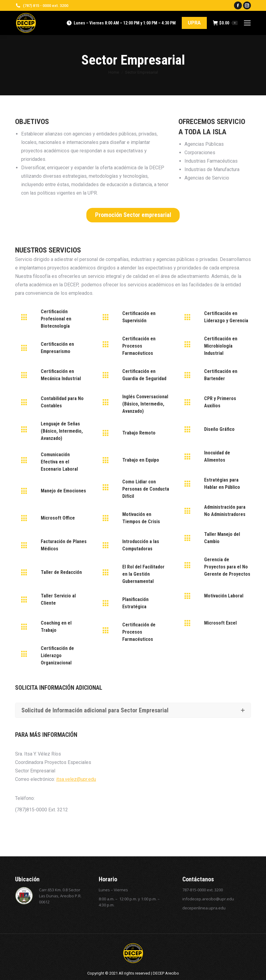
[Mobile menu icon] (247, 23)
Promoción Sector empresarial (133, 215)
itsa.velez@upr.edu (76, 779)
